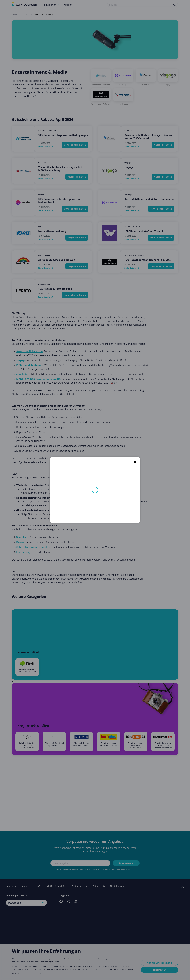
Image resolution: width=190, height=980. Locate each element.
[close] (135, 462)
